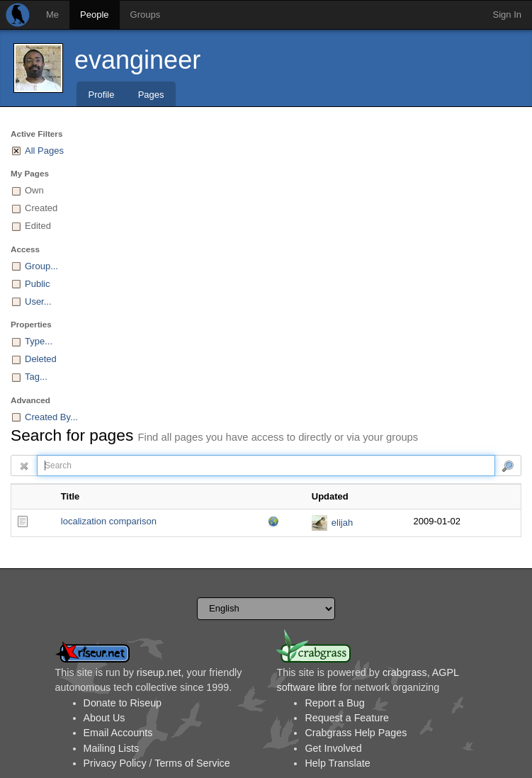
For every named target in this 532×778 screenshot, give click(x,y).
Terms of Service (192, 763)
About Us (104, 718)
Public (37, 284)
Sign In (507, 15)
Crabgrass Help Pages (356, 733)
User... (38, 301)
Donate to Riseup (123, 703)
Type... (39, 341)
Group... (41, 266)
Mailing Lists (112, 748)
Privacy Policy (115, 763)
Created (41, 208)
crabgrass (405, 672)
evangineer (137, 60)
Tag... (36, 377)
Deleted (41, 359)
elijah (342, 523)
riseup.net (159, 672)
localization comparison (109, 521)
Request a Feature (346, 718)
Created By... (51, 417)
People (94, 15)
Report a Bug (334, 703)
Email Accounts (118, 733)
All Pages (44, 151)
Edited (38, 226)
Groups (146, 15)
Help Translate (337, 763)
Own (34, 190)
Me (52, 15)
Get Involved (333, 748)
